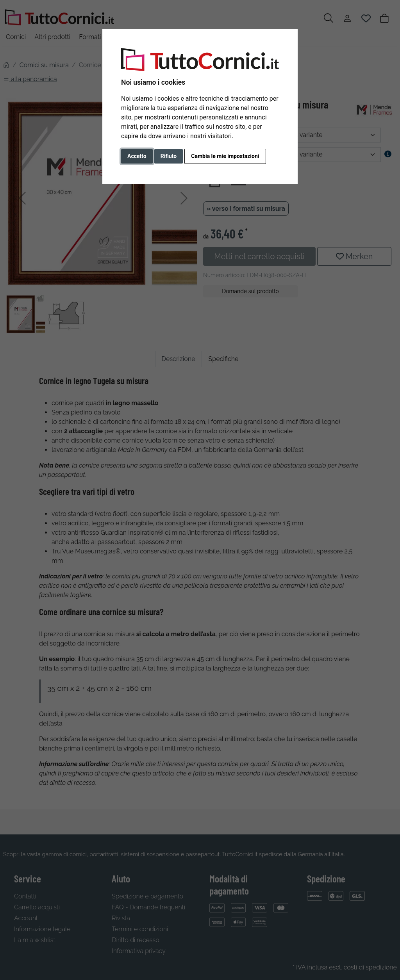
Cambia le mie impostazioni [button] (225, 156)
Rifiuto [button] (169, 156)
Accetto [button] (137, 156)
